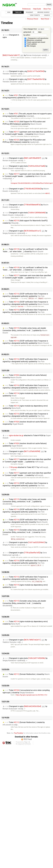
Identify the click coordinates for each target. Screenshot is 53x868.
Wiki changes (30, 46)
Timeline (18, 12)
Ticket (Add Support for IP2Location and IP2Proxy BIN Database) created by (24, 141)
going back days (32, 32)
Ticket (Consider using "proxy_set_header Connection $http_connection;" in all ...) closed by (24, 532)
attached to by (27, 467)
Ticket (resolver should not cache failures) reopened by (25, 423)
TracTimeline (19, 733)
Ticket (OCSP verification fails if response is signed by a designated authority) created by (25, 578)
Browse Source (43, 12)
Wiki (9, 12)
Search (47, 15)
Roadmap (30, 12)
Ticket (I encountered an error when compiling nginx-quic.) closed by (26, 691)
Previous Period (33, 19)
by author (35, 35)
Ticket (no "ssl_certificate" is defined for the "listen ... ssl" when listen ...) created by (25, 269)
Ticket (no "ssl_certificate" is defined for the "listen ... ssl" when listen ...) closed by (25, 250)
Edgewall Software (24, 744)
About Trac (47, 9)
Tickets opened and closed (35, 42)
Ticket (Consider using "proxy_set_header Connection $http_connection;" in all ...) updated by (25, 330)
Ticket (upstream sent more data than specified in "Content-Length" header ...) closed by (27, 133)
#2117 (47, 193)
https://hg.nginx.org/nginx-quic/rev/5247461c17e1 (31, 695)
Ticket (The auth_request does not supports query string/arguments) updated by (27, 97)
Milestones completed (33, 40)
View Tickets (35, 15)
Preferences (26, 9)
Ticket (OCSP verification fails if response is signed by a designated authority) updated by (25, 295)
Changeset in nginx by (25, 159)
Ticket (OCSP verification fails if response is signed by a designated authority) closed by (25, 521)
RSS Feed (28, 739)
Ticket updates (31, 44)
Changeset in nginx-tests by (25, 167)
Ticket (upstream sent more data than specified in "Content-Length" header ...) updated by (27, 176)
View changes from (36, 29)
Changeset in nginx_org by (24, 72)
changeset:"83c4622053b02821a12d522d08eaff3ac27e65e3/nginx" (32, 183)
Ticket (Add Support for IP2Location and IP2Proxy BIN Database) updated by (24, 123)
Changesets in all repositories (36, 38)
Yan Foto (21, 306)
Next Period (45, 19)
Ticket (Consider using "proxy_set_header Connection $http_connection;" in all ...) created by (24, 603)
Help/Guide (37, 9)
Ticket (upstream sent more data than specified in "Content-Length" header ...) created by (27, 474)
